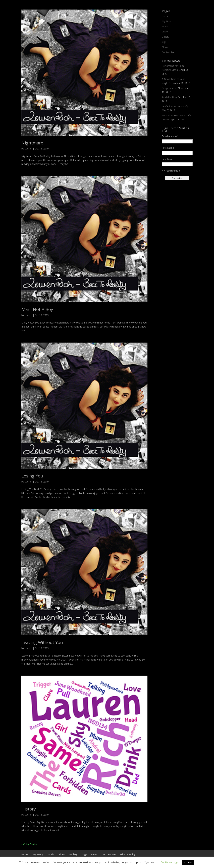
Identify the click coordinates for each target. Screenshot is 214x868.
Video (165, 32)
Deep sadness (170, 88)
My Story (167, 21)
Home (165, 16)
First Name (168, 148)
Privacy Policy (128, 854)
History (29, 809)
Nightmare (32, 143)
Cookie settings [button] (169, 862)
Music (165, 26)
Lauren (28, 149)
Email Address (170, 136)
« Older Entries (29, 844)
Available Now (170, 97)
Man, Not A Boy (37, 309)
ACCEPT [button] (188, 862)
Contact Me (168, 52)
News (165, 47)
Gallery (166, 37)
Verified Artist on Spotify (175, 106)
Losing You (32, 476)
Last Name (168, 159)
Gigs (164, 42)
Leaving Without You (42, 642)
